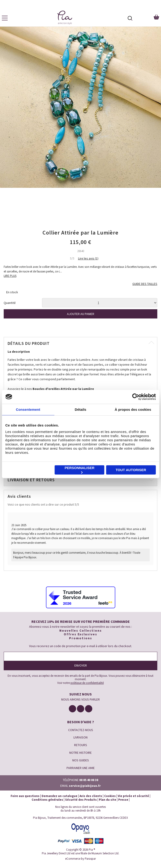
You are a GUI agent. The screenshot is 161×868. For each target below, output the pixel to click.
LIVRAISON (80, 737)
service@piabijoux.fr (85, 786)
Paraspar (90, 859)
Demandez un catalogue (59, 796)
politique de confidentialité (87, 683)
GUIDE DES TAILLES (145, 284)
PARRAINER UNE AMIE (81, 768)
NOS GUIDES (81, 760)
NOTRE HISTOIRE (80, 753)
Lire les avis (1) (88, 258)
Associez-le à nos (51, 389)
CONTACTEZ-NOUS (81, 730)
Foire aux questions (25, 796)
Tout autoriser (131, 470)
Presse (123, 800)
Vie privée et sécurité (133, 796)
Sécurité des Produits (81, 800)
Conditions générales (47, 800)
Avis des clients (91, 796)
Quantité (10, 303)
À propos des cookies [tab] (133, 409)
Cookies (110, 796)
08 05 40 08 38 (89, 780)
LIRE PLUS (10, 276)
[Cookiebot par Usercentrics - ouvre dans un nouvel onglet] (135, 397)
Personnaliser (80, 470)
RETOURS (81, 745)
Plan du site (108, 800)
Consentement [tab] (28, 409)
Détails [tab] (81, 409)
